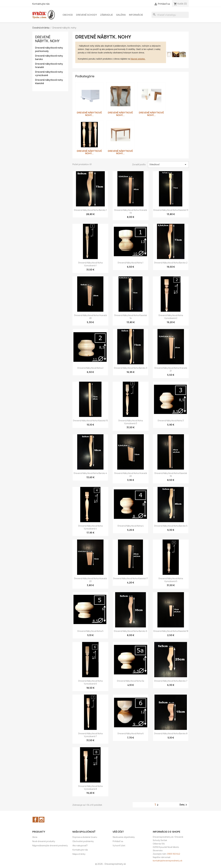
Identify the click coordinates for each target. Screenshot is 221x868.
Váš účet (118, 832)
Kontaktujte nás (41, 4)
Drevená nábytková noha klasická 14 (131, 317)
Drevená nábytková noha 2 (90, 368)
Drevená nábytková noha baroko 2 (171, 263)
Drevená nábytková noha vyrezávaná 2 (171, 317)
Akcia (35, 837)
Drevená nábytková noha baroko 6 (131, 631)
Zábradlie (107, 15)
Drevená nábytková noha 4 (131, 526)
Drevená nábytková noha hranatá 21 (171, 369)
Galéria (121, 15)
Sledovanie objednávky (124, 837)
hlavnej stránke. (138, 59)
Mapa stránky (79, 854)
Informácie (136, 15)
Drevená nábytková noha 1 (131, 263)
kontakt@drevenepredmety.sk (168, 861)
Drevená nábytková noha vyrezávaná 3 (131, 422)
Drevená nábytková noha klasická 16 (171, 475)
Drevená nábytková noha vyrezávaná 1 (90, 264)
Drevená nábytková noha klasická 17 (131, 578)
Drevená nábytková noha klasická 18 (171, 631)
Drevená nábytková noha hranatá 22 (131, 475)
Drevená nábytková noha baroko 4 (90, 473)
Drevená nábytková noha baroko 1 (90, 210)
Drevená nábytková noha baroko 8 (171, 733)
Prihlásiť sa (118, 841)
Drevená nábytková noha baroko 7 (171, 681)
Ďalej (184, 805)
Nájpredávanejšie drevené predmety (50, 845)
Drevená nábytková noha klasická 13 (171, 210)
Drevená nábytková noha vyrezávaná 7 (90, 735)
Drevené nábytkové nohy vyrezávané (49, 74)
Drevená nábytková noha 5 (90, 631)
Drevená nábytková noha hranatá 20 (90, 317)
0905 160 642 (174, 854)
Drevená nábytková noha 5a (131, 681)
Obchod (68, 15)
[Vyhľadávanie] (170, 15)
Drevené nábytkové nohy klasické (49, 82)
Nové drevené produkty (44, 841)
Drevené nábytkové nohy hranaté (49, 65)
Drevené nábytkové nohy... (89, 114)
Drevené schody (87, 15)
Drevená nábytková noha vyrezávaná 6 (90, 682)
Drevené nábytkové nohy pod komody (49, 49)
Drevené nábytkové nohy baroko (49, 57)
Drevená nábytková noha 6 (131, 733)
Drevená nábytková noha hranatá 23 (90, 580)
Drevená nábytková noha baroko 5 (171, 526)
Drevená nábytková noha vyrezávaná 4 (90, 527)
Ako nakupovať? (80, 845)
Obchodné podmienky (83, 841)
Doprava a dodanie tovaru (85, 837)
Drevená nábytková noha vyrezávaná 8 (90, 788)
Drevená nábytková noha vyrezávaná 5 (171, 580)
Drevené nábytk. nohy (47, 39)
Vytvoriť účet (119, 845)
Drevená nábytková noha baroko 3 (131, 368)
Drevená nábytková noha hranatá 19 (131, 211)
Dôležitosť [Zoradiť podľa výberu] (168, 165)
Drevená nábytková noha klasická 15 (90, 421)
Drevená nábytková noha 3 (171, 421)
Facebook (35, 820)
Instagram (42, 820)
